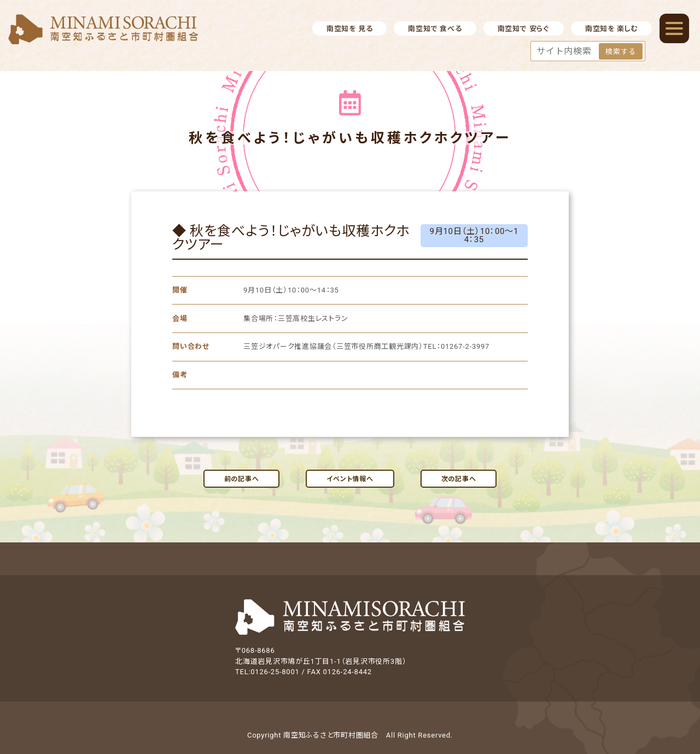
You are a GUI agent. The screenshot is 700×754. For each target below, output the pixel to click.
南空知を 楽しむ (611, 29)
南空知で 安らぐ (524, 29)
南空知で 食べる (435, 29)
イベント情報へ (350, 479)
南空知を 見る (349, 29)
